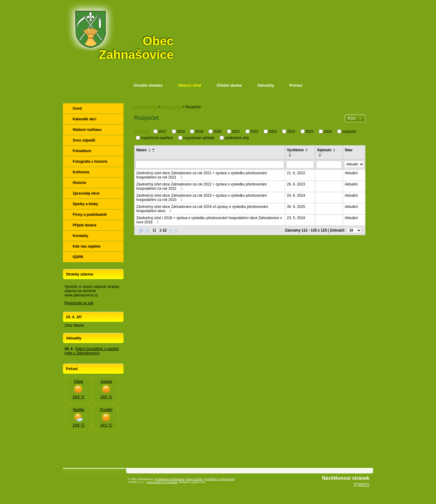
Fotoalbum (82, 151)
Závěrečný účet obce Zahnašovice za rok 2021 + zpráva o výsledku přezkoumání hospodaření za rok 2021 (201, 175)
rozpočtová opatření (157, 138)
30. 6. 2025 (296, 207)
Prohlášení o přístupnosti (219, 479)
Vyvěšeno (297, 150)
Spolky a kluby (85, 204)
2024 (291, 132)
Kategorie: (142, 131)
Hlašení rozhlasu (87, 130)
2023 (273, 132)
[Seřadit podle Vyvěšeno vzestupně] (290, 153)
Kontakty (80, 236)
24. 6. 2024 (296, 195)
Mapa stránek (195, 479)
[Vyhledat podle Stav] (354, 164)
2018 (181, 132)
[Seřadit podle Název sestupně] (154, 152)
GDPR (78, 257)
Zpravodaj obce (86, 193)
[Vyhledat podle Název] (210, 165)
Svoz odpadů (84, 140)
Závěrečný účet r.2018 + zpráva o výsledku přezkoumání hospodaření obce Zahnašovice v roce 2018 (209, 220)
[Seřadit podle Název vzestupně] (154, 149)
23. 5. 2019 (296, 218)
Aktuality (266, 85)
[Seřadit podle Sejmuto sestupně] (320, 156)
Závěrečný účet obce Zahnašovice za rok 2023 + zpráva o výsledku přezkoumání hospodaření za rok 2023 (201, 198)
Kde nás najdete (87, 246)
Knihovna (81, 172)
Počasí (296, 85)
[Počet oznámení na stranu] (354, 230)
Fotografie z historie (90, 162)
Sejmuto (326, 150)
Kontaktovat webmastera (170, 479)
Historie (79, 183)
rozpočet (349, 132)
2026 (328, 132)
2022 (254, 132)
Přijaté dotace (85, 225)
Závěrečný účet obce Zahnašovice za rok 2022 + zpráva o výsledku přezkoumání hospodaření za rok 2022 (201, 186)
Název (143, 150)
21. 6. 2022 (296, 173)
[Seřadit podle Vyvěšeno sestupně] (290, 156)
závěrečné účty (237, 138)
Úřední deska (229, 85)
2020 (218, 132)
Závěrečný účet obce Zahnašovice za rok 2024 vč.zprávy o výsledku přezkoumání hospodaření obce (202, 209)
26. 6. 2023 (296, 184)
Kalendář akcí (84, 119)
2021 (236, 132)
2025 (310, 132)
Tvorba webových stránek (162, 482)
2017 (162, 132)
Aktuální (351, 173)
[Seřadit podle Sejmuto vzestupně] (320, 153)
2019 (199, 132)
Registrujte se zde (79, 303)
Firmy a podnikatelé (90, 215)
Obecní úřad (190, 85)
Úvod (77, 108)
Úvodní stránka (148, 85)
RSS (355, 118)
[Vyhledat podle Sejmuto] (329, 165)
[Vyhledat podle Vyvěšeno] (300, 165)
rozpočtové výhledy (199, 138)
